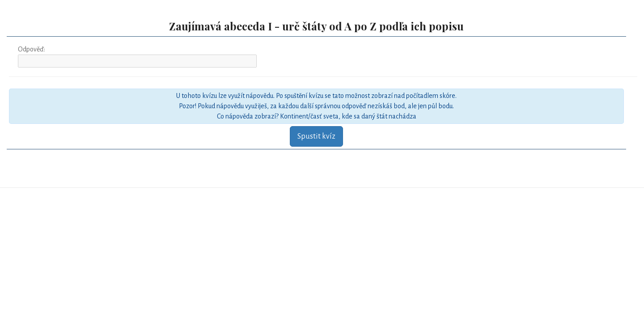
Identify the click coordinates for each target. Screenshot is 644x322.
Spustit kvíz (316, 136)
